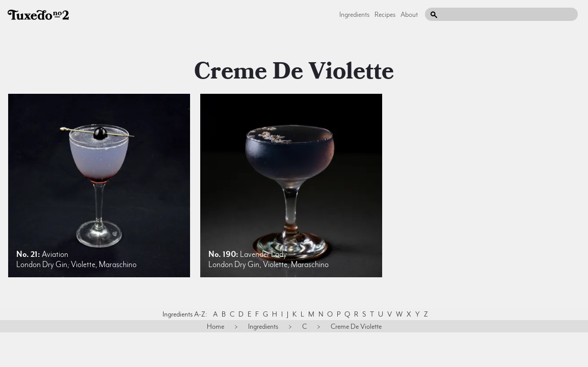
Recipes (385, 14)
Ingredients (354, 14)
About (409, 14)
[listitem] (99, 186)
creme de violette (294, 71)
